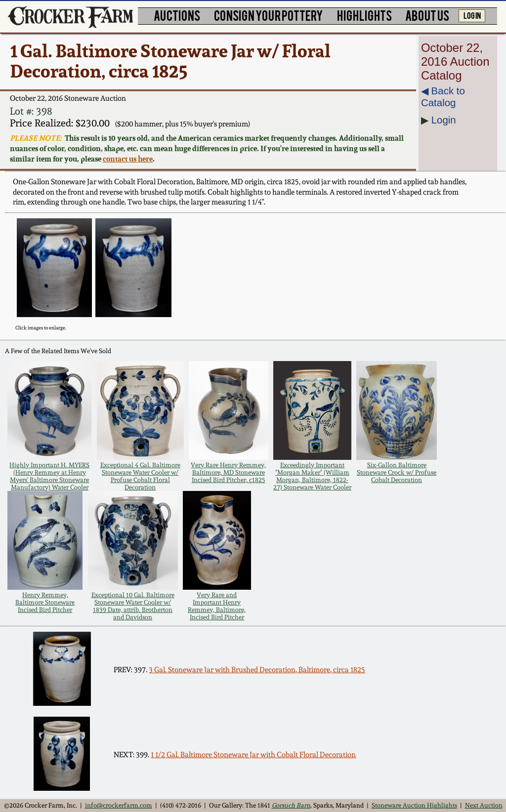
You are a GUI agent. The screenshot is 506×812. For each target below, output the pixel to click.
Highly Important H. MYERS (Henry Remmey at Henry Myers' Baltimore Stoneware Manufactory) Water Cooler (49, 476)
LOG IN (472, 15)
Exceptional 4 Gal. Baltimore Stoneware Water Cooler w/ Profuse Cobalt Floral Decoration (140, 476)
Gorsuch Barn (291, 805)
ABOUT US (427, 15)
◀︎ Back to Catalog (443, 97)
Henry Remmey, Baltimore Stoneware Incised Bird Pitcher (45, 602)
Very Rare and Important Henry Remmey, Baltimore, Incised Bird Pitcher (217, 606)
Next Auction (484, 805)
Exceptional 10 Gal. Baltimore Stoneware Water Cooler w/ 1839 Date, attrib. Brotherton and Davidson (133, 606)
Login (444, 120)
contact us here (128, 159)
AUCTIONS (177, 15)
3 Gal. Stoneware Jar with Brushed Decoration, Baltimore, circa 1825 (257, 670)
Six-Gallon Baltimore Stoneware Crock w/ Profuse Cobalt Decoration (397, 472)
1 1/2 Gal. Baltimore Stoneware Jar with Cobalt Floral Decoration (253, 755)
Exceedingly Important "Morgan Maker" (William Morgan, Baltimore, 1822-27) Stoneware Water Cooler (312, 476)
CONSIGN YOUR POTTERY (269, 15)
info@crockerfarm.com (119, 805)
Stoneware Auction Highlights (414, 805)
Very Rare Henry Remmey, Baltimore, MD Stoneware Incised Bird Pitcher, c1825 (228, 472)
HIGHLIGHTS (364, 15)
